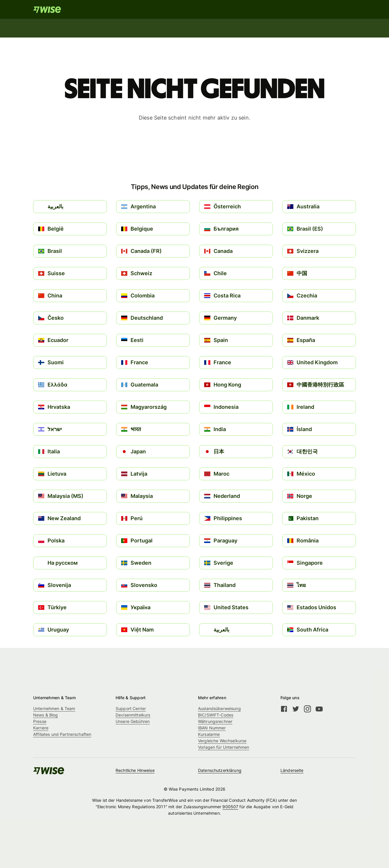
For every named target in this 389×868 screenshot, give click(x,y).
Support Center (131, 708)
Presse (40, 721)
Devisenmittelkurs (133, 715)
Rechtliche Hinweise (135, 770)
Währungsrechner (215, 721)
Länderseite (292, 770)
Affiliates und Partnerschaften (62, 734)
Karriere (41, 728)
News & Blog (46, 715)
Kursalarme (209, 734)
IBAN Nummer (212, 728)
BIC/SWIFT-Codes (216, 715)
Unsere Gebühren (133, 721)
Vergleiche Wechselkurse (222, 741)
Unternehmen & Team (54, 708)
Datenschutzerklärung (220, 770)
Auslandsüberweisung (219, 708)
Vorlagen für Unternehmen (224, 747)
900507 (230, 807)
